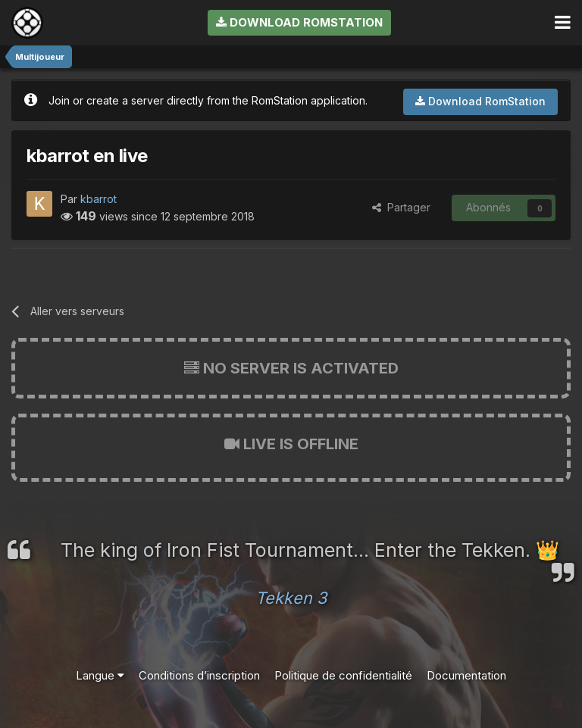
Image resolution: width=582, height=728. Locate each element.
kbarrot (99, 199)
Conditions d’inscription (199, 675)
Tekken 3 (291, 598)
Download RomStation (299, 22)
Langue (100, 675)
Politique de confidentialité (343, 675)
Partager (401, 207)
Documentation (466, 675)
